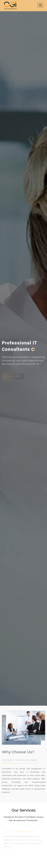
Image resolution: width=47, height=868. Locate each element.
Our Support (32, 761)
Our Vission (20, 761)
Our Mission (8, 761)
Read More (8, 853)
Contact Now (13, 377)
